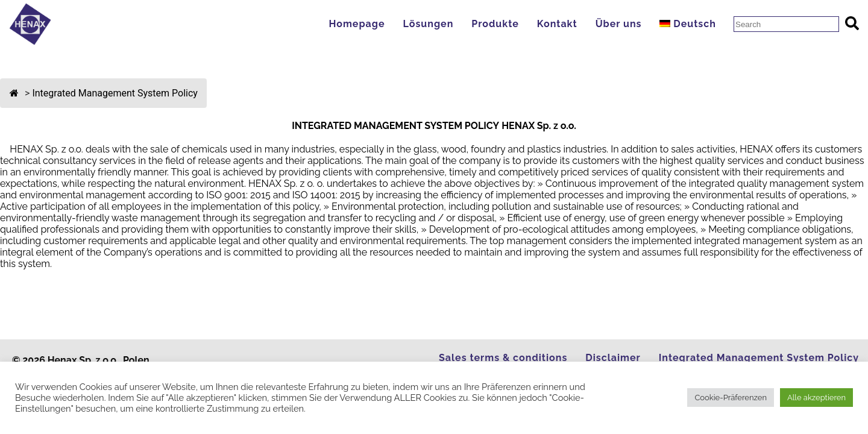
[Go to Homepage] (30, 42)
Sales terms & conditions (503, 358)
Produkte (495, 24)
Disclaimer (613, 358)
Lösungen (428, 24)
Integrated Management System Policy (759, 358)
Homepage (357, 24)
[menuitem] (690, 24)
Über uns (619, 24)
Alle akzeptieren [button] (816, 398)
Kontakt (557, 24)
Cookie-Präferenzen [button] (731, 398)
